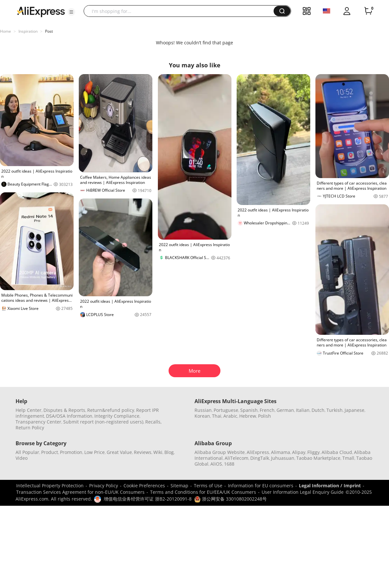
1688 (229, 464)
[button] (71, 12)
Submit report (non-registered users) (103, 422)
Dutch (318, 410)
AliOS (216, 464)
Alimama (281, 452)
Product (50, 452)
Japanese (354, 410)
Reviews (143, 452)
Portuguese (226, 410)
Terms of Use (208, 486)
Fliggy (313, 452)
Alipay (299, 452)
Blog (169, 452)
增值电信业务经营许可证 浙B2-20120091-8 (148, 499)
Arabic (230, 416)
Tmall (348, 458)
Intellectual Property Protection (50, 486)
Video (22, 458)
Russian (203, 410)
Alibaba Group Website (220, 452)
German (285, 410)
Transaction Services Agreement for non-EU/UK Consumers (80, 492)
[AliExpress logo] (41, 11)
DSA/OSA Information (69, 416)
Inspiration (28, 31)
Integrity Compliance (117, 416)
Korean (202, 416)
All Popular (27, 452)
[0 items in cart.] (368, 11)
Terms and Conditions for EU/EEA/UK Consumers (203, 492)
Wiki (158, 452)
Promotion (71, 452)
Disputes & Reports (64, 410)
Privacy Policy (104, 486)
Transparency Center (38, 422)
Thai (217, 416)
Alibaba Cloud (337, 452)
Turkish (335, 410)
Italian (303, 410)
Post (49, 31)
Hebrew (248, 416)
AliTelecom (236, 458)
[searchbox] (181, 11)
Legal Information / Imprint (330, 486)
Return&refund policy (111, 410)
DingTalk (260, 458)
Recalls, (153, 422)
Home (6, 31)
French (267, 410)
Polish (265, 416)
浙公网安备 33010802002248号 (230, 499)
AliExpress (258, 452)
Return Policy (30, 428)
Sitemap (179, 486)
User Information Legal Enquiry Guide (303, 492)
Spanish (249, 410)
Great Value (119, 452)
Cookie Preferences (144, 486)
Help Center (29, 410)
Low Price (94, 452)
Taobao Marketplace (318, 458)
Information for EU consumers (261, 486)
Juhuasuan (283, 458)
